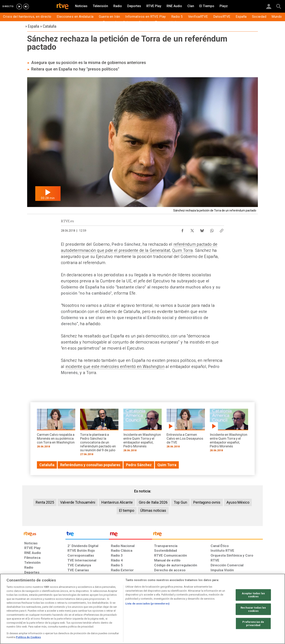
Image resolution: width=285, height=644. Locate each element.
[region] (142, 609)
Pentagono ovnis (207, 502)
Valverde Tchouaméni (78, 502)
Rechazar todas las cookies (253, 609)
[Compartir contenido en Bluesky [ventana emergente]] (202, 230)
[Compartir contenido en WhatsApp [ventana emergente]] (212, 230)
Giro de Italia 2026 (153, 502)
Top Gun (180, 502)
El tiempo (127, 510)
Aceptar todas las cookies (253, 595)
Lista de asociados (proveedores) (147, 604)
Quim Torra (182, 250)
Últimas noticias (153, 510)
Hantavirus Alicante (117, 502)
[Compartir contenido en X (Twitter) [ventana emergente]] (192, 230)
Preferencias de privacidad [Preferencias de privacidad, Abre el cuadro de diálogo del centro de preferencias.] (253, 624)
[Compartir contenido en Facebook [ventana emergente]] (182, 230)
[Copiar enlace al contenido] (222, 230)
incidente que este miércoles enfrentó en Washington (115, 367)
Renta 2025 (45, 502)
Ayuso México (238, 502)
